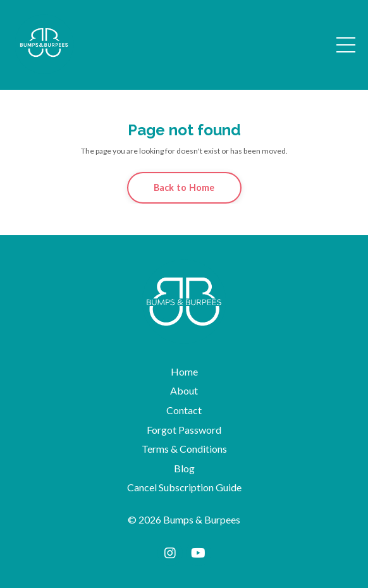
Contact (184, 410)
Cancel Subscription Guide (184, 487)
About (184, 390)
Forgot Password (184, 430)
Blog (184, 468)
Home (184, 371)
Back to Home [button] (184, 187)
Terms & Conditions (184, 449)
